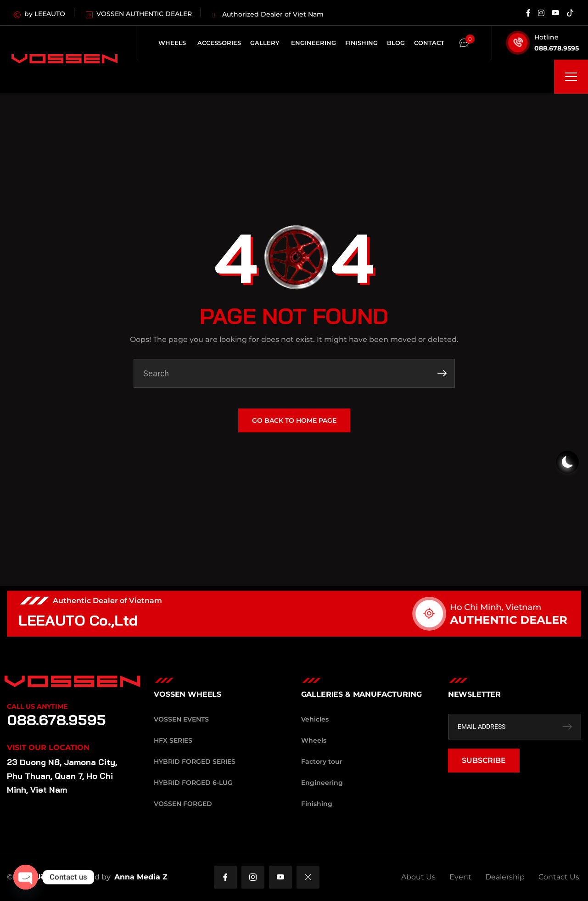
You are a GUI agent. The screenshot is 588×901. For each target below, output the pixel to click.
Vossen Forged (183, 804)
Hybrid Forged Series (195, 761)
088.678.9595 (557, 48)
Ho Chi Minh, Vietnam (506, 607)
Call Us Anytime (37, 706)
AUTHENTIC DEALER (519, 620)
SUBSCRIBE (484, 760)
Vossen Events (181, 719)
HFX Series (173, 740)
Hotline (546, 37)
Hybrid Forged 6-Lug (193, 783)
